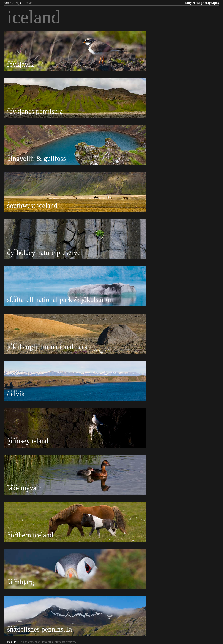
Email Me (12, 642)
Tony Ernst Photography (202, 3)
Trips (18, 3)
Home (7, 3)
